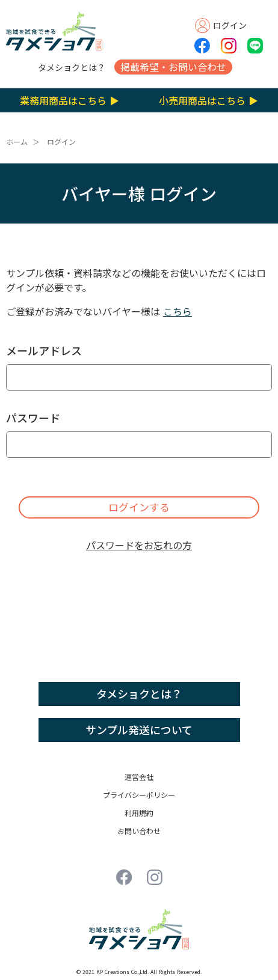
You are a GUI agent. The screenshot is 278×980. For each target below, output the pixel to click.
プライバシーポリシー (139, 795)
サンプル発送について (139, 729)
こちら (178, 311)
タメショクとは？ (72, 67)
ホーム (17, 142)
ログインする (139, 507)
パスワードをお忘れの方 (139, 545)
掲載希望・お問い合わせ (173, 67)
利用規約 (139, 813)
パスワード (33, 418)
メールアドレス (44, 350)
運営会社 (139, 777)
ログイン (61, 142)
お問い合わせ (139, 831)
